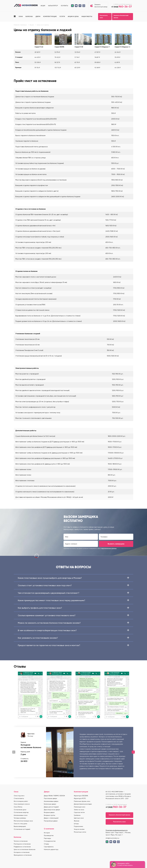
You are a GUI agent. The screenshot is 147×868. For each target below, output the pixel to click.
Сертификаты (49, 847)
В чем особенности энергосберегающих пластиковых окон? (73, 630)
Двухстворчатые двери (52, 810)
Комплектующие (50, 16)
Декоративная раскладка (83, 804)
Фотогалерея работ (21, 801)
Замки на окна (79, 810)
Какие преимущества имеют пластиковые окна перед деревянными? (73, 600)
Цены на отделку (43, 25)
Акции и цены (73, 16)
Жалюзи (77, 821)
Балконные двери (50, 804)
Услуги (62, 16)
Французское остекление (23, 855)
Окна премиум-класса (22, 804)
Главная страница (20, 25)
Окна (21, 16)
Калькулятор (53, 6)
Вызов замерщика (20, 826)
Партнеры (47, 838)
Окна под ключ (19, 796)
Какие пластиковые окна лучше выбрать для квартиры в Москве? (73, 578)
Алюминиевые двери (51, 801)
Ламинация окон (80, 807)
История (47, 833)
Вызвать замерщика (116, 544)
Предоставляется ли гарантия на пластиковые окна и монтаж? (73, 645)
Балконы (29, 16)
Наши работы (87, 16)
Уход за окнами (79, 829)
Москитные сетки (80, 832)
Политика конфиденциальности (117, 830)
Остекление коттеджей (22, 829)
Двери (38, 16)
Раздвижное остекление (22, 847)
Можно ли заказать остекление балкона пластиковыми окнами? (73, 623)
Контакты (64, 6)
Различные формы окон (82, 801)
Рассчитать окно (104, 16)
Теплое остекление (21, 841)
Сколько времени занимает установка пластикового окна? (73, 615)
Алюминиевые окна (21, 815)
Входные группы (50, 815)
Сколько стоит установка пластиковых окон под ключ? (73, 585)
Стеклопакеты (19, 798)
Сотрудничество (50, 841)
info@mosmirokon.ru (112, 838)
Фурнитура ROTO (80, 798)
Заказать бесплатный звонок (121, 16)
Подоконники (78, 826)
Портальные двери (50, 798)
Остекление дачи (20, 810)
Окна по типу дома (20, 824)
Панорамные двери (51, 821)
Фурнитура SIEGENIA (81, 796)
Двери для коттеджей (51, 807)
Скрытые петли (79, 812)
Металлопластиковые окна (23, 821)
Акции (43, 6)
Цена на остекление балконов (24, 849)
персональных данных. (109, 549)
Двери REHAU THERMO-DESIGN (54, 796)
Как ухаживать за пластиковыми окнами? (73, 638)
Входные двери (49, 812)
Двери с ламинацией (51, 818)
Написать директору (51, 849)
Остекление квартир (21, 812)
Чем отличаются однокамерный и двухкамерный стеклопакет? (73, 593)
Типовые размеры (20, 818)
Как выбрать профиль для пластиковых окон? (73, 608)
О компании (49, 829)
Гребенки (77, 815)
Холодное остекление (22, 852)
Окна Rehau (18, 807)
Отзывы (46, 844)
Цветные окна (79, 818)
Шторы (76, 824)
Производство (49, 835)
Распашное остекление (22, 844)
